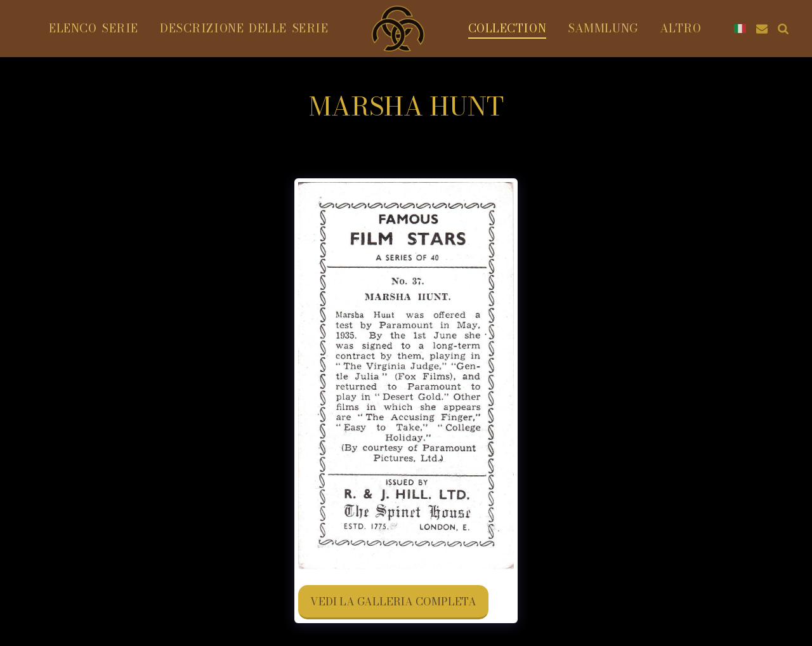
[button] (762, 29)
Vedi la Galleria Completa (393, 602)
